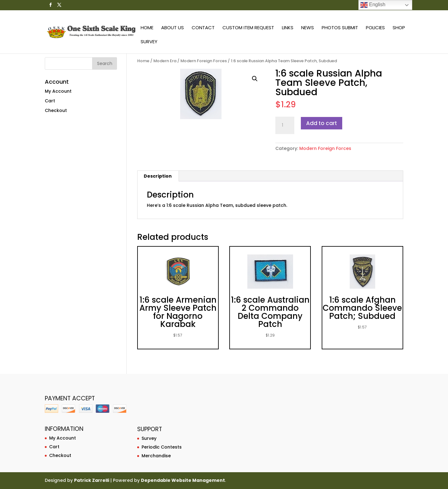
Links (288, 28)
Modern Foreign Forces (204, 61)
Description (158, 176)
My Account (58, 91)
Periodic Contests (162, 447)
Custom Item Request (248, 28)
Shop (399, 28)
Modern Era (165, 61)
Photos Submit (340, 28)
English (373, 5)
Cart (50, 101)
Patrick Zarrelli (92, 480)
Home (147, 28)
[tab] (158, 176)
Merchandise (156, 456)
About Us (173, 28)
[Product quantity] (285, 125)
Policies (375, 28)
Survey (149, 42)
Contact (203, 28)
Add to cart (322, 123)
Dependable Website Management (183, 480)
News (308, 28)
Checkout (56, 110)
